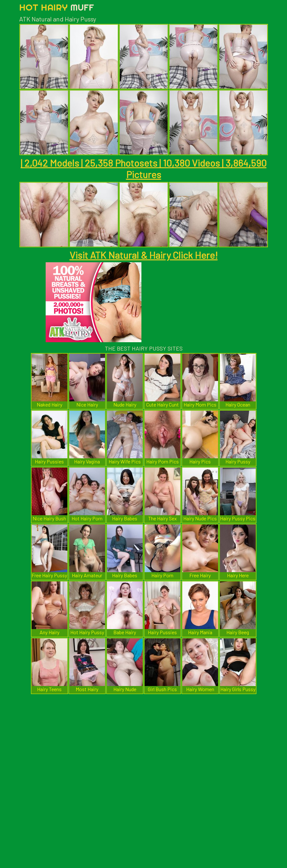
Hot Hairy (57, 7)
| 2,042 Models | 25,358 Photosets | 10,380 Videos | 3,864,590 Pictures (144, 169)
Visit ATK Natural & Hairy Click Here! (144, 255)
